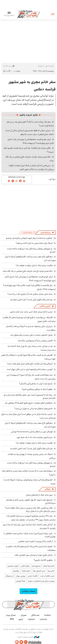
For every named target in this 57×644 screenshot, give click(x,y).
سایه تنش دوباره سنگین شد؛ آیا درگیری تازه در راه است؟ (30, 294)
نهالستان (16, 571)
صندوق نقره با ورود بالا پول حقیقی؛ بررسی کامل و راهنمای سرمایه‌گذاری (31, 501)
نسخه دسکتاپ (28, 591)
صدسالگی (35, 615)
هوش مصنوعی (13, 566)
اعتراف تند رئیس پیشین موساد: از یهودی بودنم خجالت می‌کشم (32, 456)
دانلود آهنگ (26, 571)
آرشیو (21, 619)
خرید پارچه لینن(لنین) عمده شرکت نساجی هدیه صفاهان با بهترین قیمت (30, 535)
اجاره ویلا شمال (49, 566)
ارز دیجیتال (10, 576)
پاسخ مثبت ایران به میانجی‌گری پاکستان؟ (36, 384)
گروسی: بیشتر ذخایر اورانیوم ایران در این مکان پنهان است (30, 369)
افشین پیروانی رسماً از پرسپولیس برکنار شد (35, 341)
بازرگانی (48, 489)
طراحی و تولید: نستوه (28, 637)
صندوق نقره (36, 566)
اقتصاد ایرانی (33, 576)
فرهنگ (40, 66)
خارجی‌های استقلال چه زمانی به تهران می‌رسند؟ (33, 409)
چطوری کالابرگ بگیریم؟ (43, 560)
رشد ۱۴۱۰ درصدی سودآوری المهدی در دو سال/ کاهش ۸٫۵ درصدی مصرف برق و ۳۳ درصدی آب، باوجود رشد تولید (31, 518)
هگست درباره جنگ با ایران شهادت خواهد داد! (34, 265)
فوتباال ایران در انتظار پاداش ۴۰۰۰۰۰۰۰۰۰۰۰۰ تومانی (32, 432)
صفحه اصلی (49, 66)
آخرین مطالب (45, 306)
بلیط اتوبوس (21, 581)
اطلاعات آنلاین (29, 14)
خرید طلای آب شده (47, 576)
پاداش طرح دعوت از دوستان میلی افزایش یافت (34, 555)
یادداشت (43, 619)
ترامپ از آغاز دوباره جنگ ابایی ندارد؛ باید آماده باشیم (31, 312)
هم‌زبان (23, 615)
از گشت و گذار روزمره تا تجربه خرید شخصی (35, 541)
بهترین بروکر (21, 576)
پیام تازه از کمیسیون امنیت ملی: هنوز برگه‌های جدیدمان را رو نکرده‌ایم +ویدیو (30, 396)
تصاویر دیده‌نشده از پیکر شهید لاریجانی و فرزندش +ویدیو (29, 238)
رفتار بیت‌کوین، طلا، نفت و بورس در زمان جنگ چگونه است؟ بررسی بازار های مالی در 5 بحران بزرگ (30, 509)
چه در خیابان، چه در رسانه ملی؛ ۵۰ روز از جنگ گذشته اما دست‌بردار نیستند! (32, 348)
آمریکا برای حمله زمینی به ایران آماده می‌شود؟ (34, 243)
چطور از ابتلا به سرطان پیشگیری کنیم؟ (37, 389)
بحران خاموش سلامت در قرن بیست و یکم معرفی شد (31, 335)
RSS (12, 619)
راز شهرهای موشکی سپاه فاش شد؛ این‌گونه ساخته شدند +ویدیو (31, 250)
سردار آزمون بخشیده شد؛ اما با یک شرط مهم (35, 437)
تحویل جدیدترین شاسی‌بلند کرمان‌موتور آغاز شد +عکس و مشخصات (31, 548)
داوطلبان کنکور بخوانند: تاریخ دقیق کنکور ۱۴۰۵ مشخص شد (29, 403)
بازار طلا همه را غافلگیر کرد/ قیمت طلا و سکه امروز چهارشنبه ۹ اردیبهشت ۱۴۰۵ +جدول (29, 287)
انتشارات (31, 619)
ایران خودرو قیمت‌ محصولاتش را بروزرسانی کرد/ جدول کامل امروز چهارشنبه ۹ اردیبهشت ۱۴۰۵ (31, 141)
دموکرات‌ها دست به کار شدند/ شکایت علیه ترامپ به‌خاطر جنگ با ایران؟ (29, 473)
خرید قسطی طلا (39, 571)
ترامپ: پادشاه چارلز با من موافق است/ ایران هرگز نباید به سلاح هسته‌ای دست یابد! (29, 416)
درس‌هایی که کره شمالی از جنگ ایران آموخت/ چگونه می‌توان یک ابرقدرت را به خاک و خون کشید (31, 167)
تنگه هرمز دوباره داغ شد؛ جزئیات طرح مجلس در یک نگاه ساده (30, 159)
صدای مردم (11, 615)
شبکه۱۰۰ (47, 615)
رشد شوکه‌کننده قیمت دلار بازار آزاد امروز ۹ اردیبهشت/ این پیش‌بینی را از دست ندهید (31, 377)
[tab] (47, 233)
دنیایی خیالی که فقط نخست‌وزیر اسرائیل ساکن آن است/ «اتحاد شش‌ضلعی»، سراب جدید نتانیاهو (30, 132)
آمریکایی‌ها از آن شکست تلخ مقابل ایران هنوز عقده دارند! (30, 364)
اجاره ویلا (51, 571)
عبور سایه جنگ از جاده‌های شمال (39, 495)
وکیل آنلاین (25, 566)
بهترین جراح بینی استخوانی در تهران (41, 581)
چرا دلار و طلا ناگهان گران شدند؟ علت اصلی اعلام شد (31, 300)
